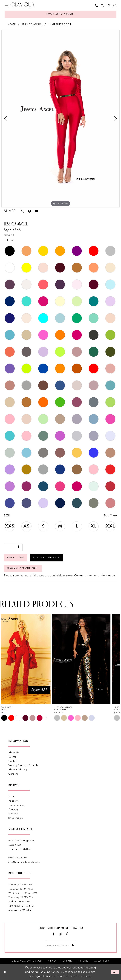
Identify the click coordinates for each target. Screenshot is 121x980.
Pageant (13, 801)
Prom (12, 797)
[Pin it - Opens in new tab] (30, 211)
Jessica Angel (32, 25)
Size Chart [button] (110, 516)
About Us (14, 753)
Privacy (52, 961)
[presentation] (31, 659)
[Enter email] (58, 945)
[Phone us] (96, 6)
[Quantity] (13, 547)
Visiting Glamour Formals (23, 765)
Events (12, 757)
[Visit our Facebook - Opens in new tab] (54, 934)
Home (12, 25)
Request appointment (23, 568)
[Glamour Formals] (22, 5)
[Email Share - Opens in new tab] (36, 211)
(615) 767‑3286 (18, 858)
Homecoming (16, 805)
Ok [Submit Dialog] (115, 972)
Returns (84, 961)
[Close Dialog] (5, 972)
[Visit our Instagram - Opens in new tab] (60, 934)
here (88, 976)
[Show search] (102, 6)
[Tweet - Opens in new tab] (22, 211)
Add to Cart (16, 558)
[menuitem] (6, 6)
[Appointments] (60, 14)
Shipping (68, 961)
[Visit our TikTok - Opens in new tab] (67, 934)
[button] (6, 6)
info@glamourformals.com (24, 862)
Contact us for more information (94, 576)
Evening (13, 809)
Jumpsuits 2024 (59, 25)
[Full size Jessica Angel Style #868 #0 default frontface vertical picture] (60, 119)
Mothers (13, 814)
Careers (13, 774)
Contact (13, 761)
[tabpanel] (60, 119)
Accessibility (102, 961)
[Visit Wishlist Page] (108, 6)
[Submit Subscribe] (73, 945)
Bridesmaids (16, 818)
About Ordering (18, 770)
